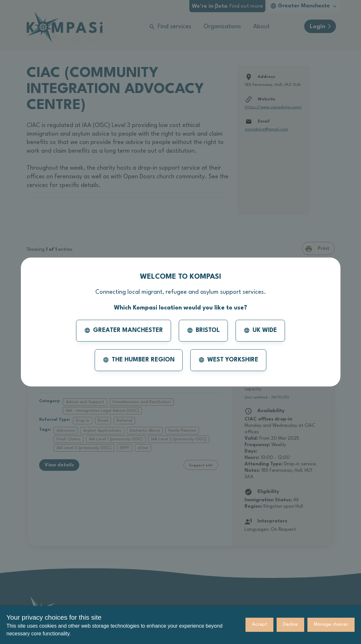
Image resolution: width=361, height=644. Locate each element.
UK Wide (260, 330)
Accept (259, 625)
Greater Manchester (124, 330)
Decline (290, 625)
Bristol (203, 330)
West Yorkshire (228, 360)
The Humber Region (139, 360)
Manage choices (331, 625)
